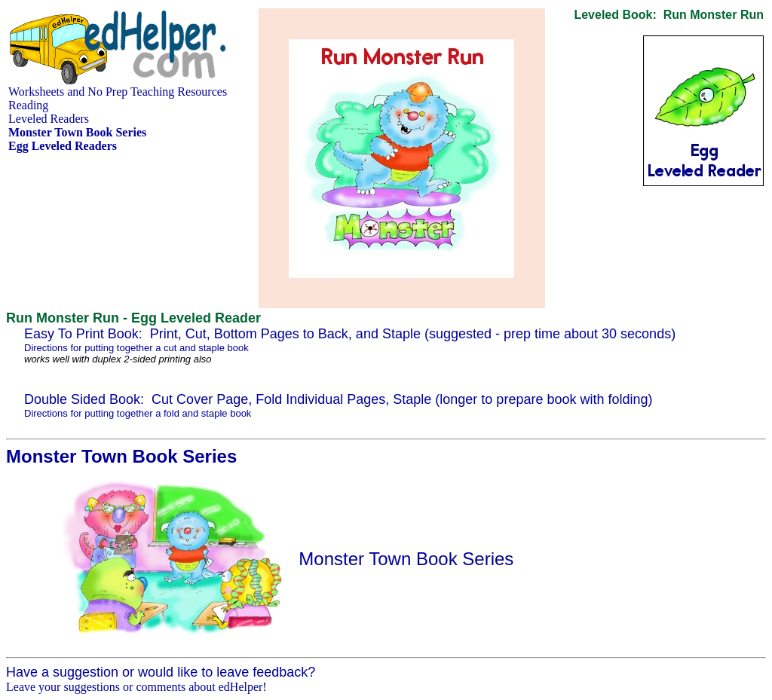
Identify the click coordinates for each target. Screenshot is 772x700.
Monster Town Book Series (406, 559)
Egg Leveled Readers (63, 146)
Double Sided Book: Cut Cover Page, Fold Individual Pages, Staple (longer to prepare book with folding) (339, 399)
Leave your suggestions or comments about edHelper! (136, 687)
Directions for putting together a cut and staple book (136, 348)
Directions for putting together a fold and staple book (138, 413)
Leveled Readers (49, 119)
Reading (28, 105)
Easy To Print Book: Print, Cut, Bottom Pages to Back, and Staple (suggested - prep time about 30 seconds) (350, 334)
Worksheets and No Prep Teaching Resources (118, 92)
